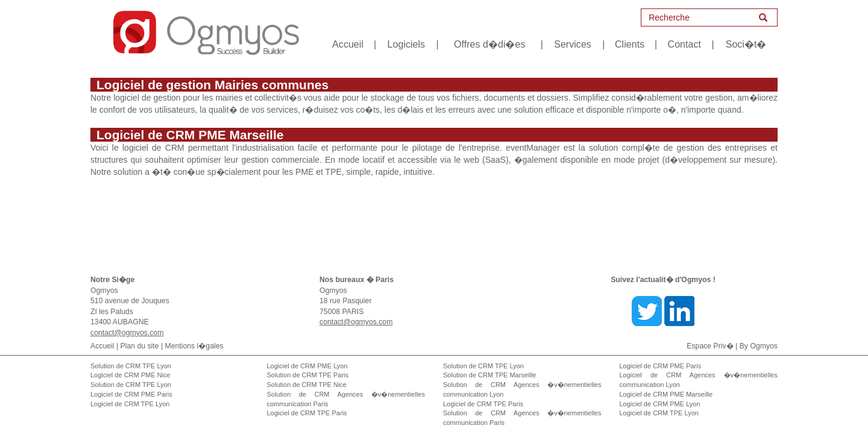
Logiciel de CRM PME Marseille (666, 394)
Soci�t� (746, 44)
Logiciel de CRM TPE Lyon (130, 404)
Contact (684, 44)
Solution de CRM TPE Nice (307, 385)
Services (573, 44)
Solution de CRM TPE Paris (308, 375)
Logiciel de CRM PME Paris (131, 394)
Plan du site (140, 346)
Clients (630, 44)
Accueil (348, 44)
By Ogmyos (759, 346)
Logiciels (407, 44)
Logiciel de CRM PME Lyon (307, 366)
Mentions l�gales (194, 346)
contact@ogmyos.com (127, 333)
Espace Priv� (710, 346)
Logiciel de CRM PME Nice (131, 375)
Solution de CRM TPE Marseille (489, 375)
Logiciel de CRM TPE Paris (307, 413)
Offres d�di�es (489, 44)
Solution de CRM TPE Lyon (131, 366)
